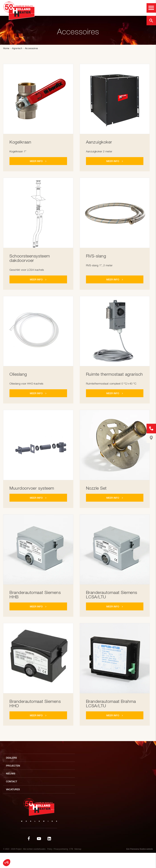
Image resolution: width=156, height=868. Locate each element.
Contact (12, 781)
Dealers (11, 758)
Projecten (13, 766)
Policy (50, 849)
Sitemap (78, 849)
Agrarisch (17, 48)
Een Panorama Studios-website (140, 849)
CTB (71, 849)
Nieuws (11, 774)
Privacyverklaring (61, 849)
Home (6, 48)
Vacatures (13, 789)
